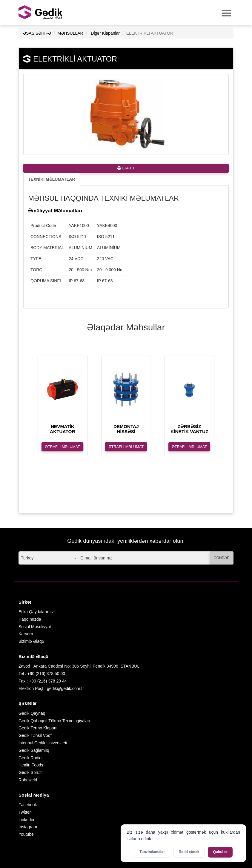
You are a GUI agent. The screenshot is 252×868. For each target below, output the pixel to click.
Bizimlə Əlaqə (31, 641)
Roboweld (28, 780)
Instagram (28, 827)
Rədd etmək (189, 852)
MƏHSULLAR (70, 33)
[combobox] (49, 558)
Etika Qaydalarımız (36, 612)
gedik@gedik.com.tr (65, 688)
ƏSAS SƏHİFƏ (37, 33)
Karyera (26, 634)
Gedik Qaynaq (32, 713)
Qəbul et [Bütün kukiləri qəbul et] (220, 852)
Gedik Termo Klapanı (38, 728)
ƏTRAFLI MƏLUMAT (63, 447)
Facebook (28, 805)
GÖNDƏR (222, 558)
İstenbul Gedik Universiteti (43, 743)
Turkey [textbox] (27, 558)
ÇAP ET (126, 168)
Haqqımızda (30, 619)
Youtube (26, 834)
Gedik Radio (30, 758)
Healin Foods (31, 765)
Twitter (25, 812)
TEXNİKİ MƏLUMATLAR (52, 179)
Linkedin (26, 820)
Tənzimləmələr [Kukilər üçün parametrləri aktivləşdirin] (152, 852)
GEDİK (41, 12)
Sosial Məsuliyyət (35, 627)
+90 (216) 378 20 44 (48, 681)
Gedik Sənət (30, 772)
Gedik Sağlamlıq (34, 750)
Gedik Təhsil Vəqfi (36, 735)
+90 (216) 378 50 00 (46, 674)
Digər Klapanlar (105, 33)
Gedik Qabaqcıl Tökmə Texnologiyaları (54, 721)
